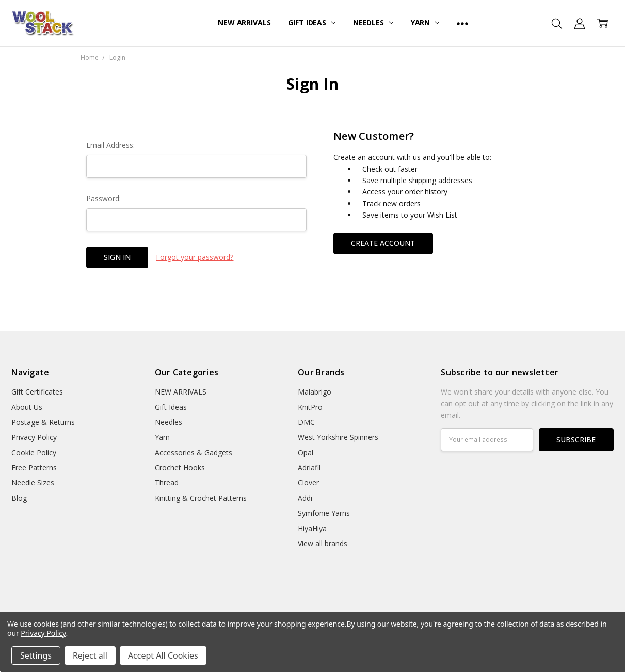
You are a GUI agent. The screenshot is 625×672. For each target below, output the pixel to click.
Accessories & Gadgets (194, 453)
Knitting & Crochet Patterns (201, 498)
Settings (36, 655)
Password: (103, 198)
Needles (373, 22)
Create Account (383, 243)
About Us (27, 407)
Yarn (425, 22)
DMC (306, 422)
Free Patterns (34, 468)
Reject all (90, 655)
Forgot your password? (195, 257)
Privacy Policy (34, 437)
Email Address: (110, 145)
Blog (19, 498)
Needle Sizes (33, 482)
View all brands (323, 543)
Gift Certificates (37, 392)
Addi (305, 498)
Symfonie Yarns (324, 513)
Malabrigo (315, 392)
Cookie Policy (34, 453)
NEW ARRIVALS (244, 22)
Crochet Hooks (180, 468)
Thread (167, 482)
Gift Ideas (311, 22)
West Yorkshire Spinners (338, 437)
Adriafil (309, 468)
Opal (306, 453)
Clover (308, 482)
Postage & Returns (43, 422)
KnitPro (310, 407)
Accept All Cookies (163, 655)
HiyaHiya (312, 528)
